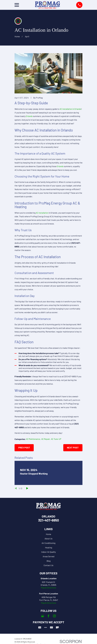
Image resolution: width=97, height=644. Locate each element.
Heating (49, 548)
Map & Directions (49, 588)
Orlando (29, 116)
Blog (49, 561)
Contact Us (48, 565)
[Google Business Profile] (43, 616)
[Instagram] (54, 616)
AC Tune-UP (56, 439)
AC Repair (46, 439)
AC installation (42, 213)
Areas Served (48, 556)
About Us (48, 539)
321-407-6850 (49, 520)
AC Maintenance (33, 439)
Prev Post (24, 448)
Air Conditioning (48, 543)
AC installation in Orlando (70, 109)
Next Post (73, 448)
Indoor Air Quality (48, 552)
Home (48, 534)
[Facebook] (48, 616)
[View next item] (27, 488)
